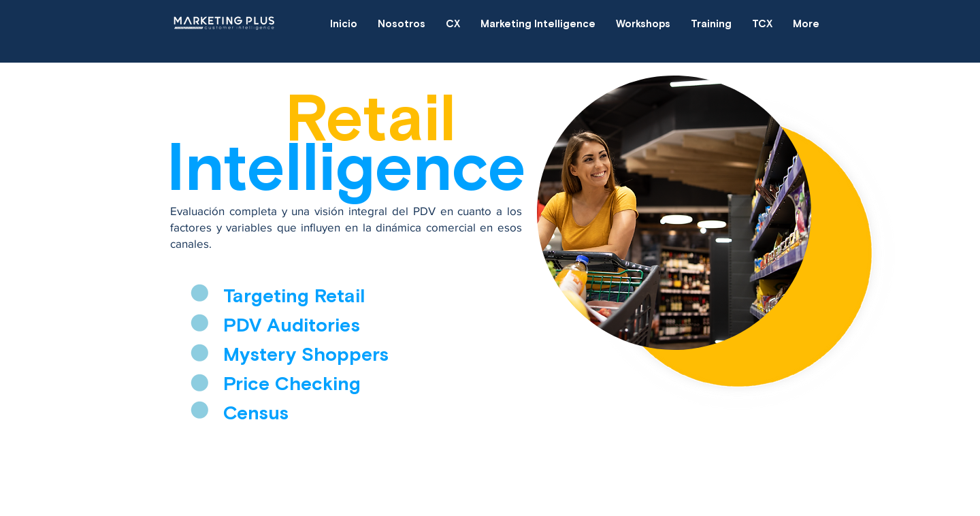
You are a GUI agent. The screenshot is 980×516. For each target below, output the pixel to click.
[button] (453, 24)
